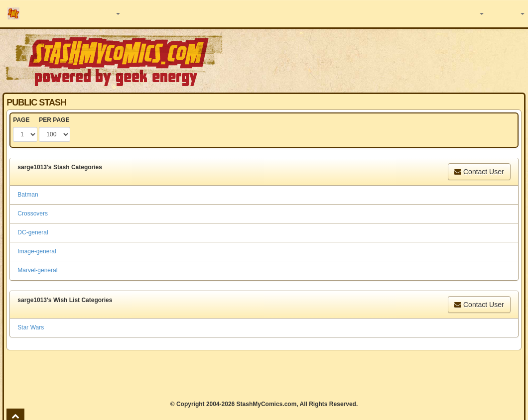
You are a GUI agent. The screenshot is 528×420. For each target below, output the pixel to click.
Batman (28, 195)
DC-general (33, 232)
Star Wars (31, 327)
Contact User (479, 172)
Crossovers (33, 213)
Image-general (37, 251)
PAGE (21, 120)
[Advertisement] (264, 375)
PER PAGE (54, 120)
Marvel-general (37, 270)
